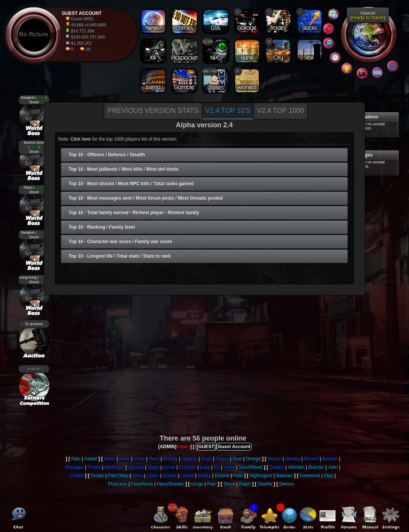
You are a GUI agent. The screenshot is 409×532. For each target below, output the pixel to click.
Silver (110, 459)
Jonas (169, 467)
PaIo (76, 459)
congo (197, 484)
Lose (205, 467)
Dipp (329, 476)
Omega (253, 459)
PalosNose (142, 484)
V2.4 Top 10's (228, 111)
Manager (75, 467)
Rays (206, 459)
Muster (170, 476)
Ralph (245, 484)
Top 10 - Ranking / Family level (102, 227)
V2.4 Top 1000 (280, 111)
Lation (153, 476)
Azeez (91, 459)
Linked (77, 476)
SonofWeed (251, 467)
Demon (287, 484)
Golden (277, 467)
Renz (154, 459)
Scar (238, 459)
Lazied (187, 476)
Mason (274, 459)
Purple (94, 467)
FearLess (118, 484)
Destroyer (114, 467)
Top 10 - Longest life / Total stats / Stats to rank (120, 256)
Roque (222, 459)
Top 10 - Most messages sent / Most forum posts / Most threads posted (146, 198)
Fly (217, 467)
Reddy (204, 476)
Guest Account (234, 447)
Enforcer (188, 467)
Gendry (292, 459)
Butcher (316, 467)
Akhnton (296, 467)
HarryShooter (170, 484)
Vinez (139, 459)
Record (311, 459)
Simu (138, 476)
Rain (212, 484)
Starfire (265, 484)
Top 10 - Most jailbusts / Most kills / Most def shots (124, 169)
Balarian (285, 476)
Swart (154, 467)
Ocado (97, 476)
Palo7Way (118, 476)
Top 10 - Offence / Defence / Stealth (107, 155)
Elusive (222, 476)
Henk (124, 459)
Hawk (229, 467)
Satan (183, 447)
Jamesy (136, 467)
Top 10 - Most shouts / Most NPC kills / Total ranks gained (131, 184)
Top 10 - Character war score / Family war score (120, 242)
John (333, 467)
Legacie (189, 459)
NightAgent (261, 476)
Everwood (310, 476)
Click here (81, 139)
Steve (229, 484)
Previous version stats (153, 111)
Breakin (330, 459)
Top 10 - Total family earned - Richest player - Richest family (134, 213)
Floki (238, 476)
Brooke (171, 459)
